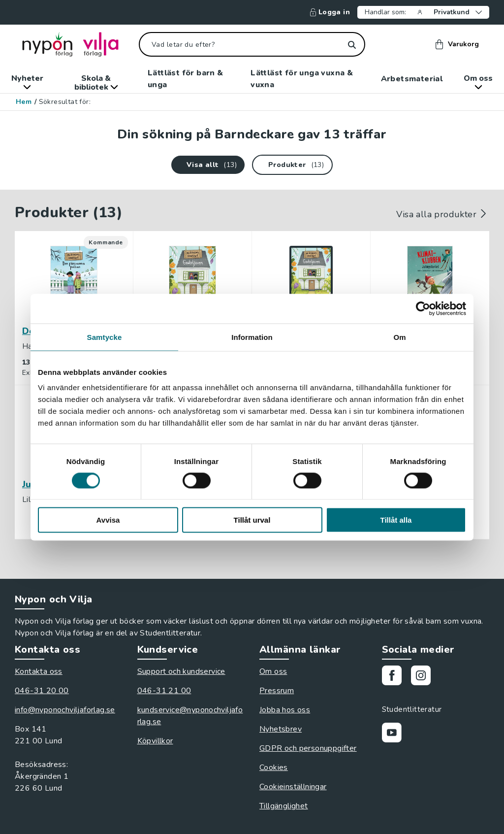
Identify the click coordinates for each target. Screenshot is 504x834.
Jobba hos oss (285, 710)
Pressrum (277, 691)
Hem (24, 102)
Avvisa (108, 520)
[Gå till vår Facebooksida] (395, 677)
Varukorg (457, 44)
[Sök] (352, 45)
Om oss (478, 81)
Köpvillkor (155, 741)
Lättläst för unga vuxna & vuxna (302, 79)
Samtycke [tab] (105, 337)
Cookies (274, 767)
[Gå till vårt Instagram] (425, 677)
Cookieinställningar (293, 787)
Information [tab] (252, 337)
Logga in (330, 12)
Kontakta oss (39, 671)
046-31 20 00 (42, 691)
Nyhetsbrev (281, 729)
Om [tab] (399, 337)
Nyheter (27, 81)
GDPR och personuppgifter (308, 748)
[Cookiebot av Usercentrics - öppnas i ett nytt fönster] (423, 308)
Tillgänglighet (284, 806)
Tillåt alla (396, 520)
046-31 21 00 (164, 691)
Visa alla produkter (443, 214)
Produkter (287, 165)
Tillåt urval (252, 520)
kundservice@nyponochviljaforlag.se (190, 716)
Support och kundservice (181, 671)
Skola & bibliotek (96, 83)
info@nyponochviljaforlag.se (65, 710)
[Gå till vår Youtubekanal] (395, 734)
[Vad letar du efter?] (252, 44)
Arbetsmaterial (412, 79)
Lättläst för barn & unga (186, 79)
